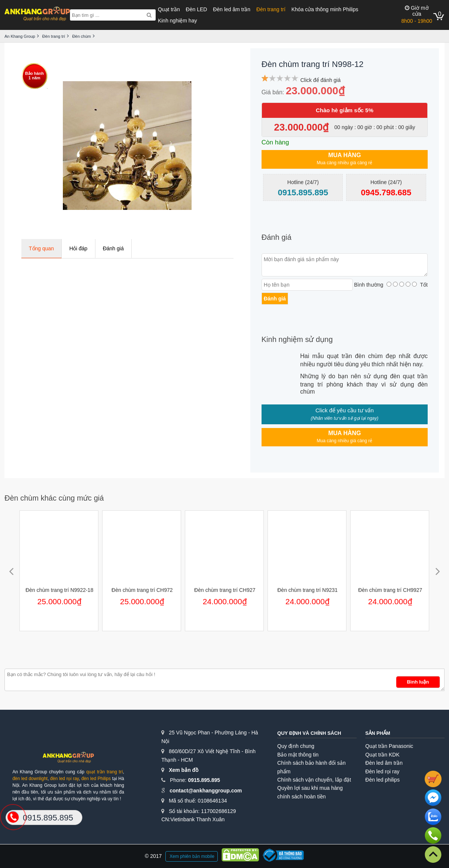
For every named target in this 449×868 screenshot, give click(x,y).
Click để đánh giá (321, 80)
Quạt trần (169, 9)
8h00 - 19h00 (417, 14)
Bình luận (418, 682)
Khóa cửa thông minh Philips (325, 9)
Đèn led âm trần (232, 9)
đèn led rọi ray (64, 779)
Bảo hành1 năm (34, 76)
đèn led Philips (96, 779)
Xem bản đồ (184, 770)
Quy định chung (296, 746)
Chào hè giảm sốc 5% (345, 110)
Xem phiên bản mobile (192, 856)
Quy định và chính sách (309, 733)
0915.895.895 (204, 780)
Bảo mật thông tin (298, 755)
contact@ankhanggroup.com (206, 791)
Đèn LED (197, 9)
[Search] (149, 15)
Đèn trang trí (271, 9)
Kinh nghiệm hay (178, 21)
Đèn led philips (382, 780)
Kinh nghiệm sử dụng (297, 339)
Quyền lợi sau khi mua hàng (310, 788)
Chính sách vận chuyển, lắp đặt (314, 780)
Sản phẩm (378, 733)
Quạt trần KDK (382, 755)
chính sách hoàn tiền (301, 797)
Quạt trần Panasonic (389, 746)
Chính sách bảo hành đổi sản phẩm (311, 767)
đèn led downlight (30, 779)
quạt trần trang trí (104, 772)
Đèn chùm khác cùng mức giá (54, 498)
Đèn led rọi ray (382, 771)
